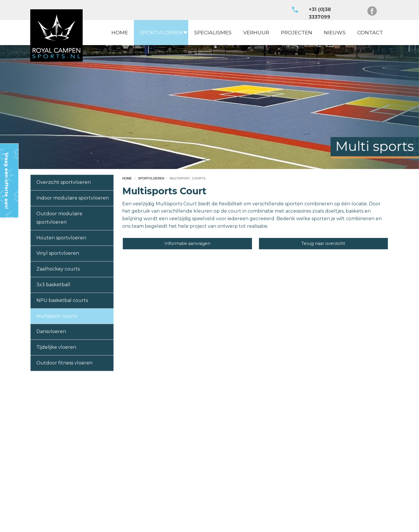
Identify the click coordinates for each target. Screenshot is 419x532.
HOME (120, 32)
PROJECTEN (297, 32)
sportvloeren (151, 178)
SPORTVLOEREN (161, 32)
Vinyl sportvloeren (58, 253)
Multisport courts (57, 316)
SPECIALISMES (213, 32)
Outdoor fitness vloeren (64, 363)
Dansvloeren (51, 331)
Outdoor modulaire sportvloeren (59, 218)
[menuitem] (120, 33)
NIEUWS (335, 32)
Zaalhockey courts (58, 269)
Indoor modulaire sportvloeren (73, 198)
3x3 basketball (53, 285)
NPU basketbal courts (62, 300)
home (127, 178)
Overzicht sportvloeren (64, 182)
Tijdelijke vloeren (56, 347)
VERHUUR (256, 32)
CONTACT (370, 32)
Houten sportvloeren (61, 238)
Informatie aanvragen (187, 243)
